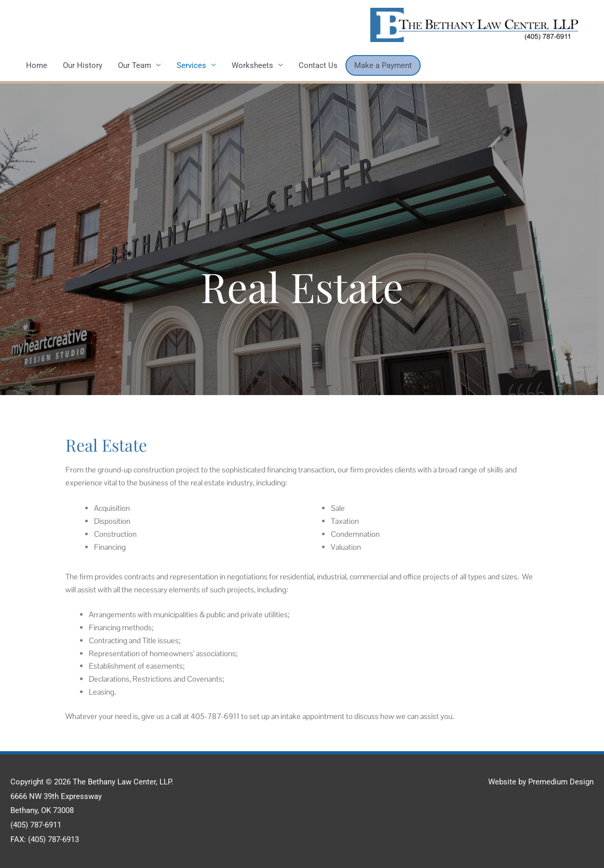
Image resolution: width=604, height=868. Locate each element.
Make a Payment (383, 65)
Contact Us (318, 65)
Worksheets (252, 65)
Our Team (135, 65)
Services (191, 65)
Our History (83, 65)
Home (37, 65)
